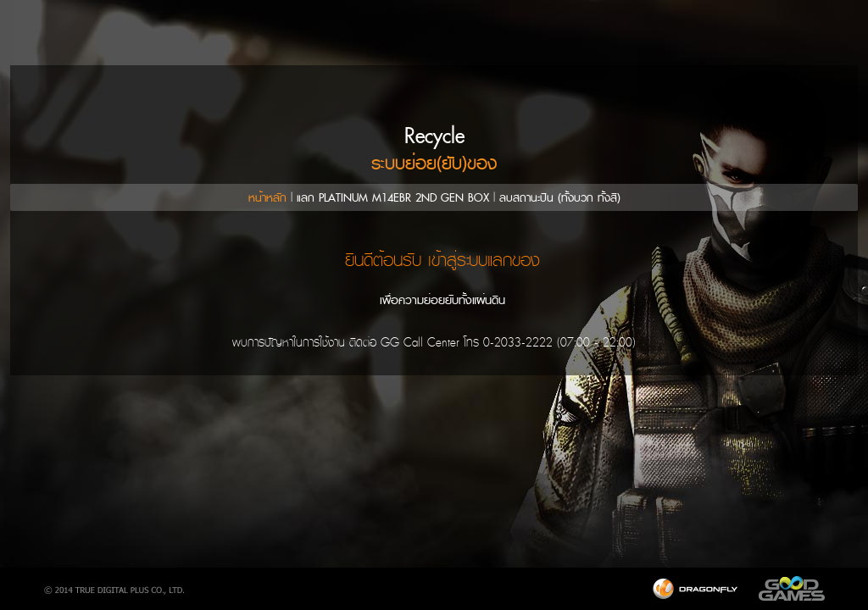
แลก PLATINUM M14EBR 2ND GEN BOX (393, 198)
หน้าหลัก (267, 198)
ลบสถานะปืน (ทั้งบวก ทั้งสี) (560, 198)
